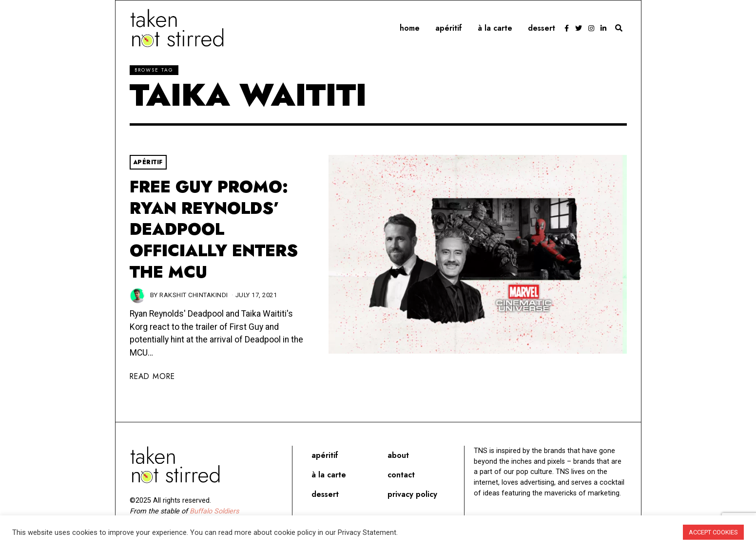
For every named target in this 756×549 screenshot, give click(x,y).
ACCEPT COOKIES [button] (713, 532)
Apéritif (449, 28)
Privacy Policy (412, 494)
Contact (401, 475)
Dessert (542, 28)
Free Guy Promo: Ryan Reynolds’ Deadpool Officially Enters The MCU (214, 229)
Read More (152, 376)
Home (410, 28)
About (398, 455)
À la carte (495, 28)
